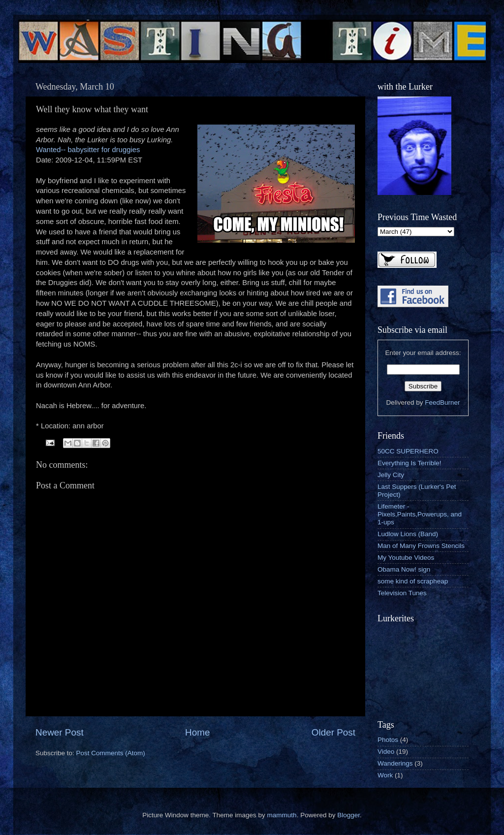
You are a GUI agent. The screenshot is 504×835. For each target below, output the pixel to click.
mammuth (282, 815)
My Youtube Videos (406, 558)
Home (197, 732)
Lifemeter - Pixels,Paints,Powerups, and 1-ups (420, 514)
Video (386, 752)
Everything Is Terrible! (409, 463)
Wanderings (395, 763)
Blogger (348, 815)
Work (385, 775)
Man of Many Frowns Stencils (421, 546)
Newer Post (60, 732)
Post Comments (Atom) (111, 753)
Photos (388, 740)
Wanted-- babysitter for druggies (88, 150)
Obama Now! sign (404, 569)
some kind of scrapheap (413, 581)
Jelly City (391, 475)
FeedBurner (442, 402)
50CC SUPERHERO (408, 451)
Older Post (333, 732)
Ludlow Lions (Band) (408, 534)
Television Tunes (402, 593)
